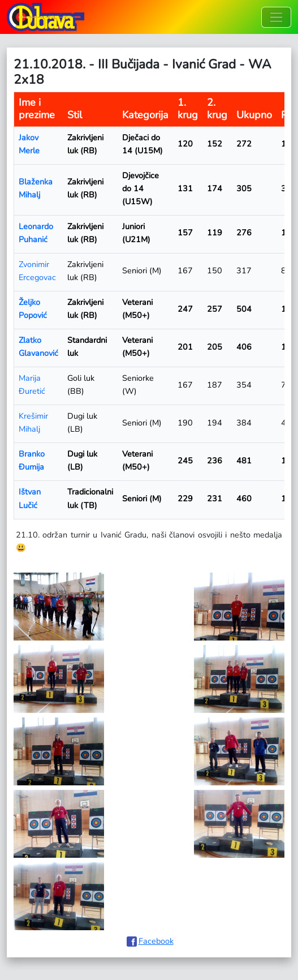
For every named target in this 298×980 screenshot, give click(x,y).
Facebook (156, 941)
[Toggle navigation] (276, 17)
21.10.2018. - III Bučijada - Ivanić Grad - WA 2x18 (142, 72)
